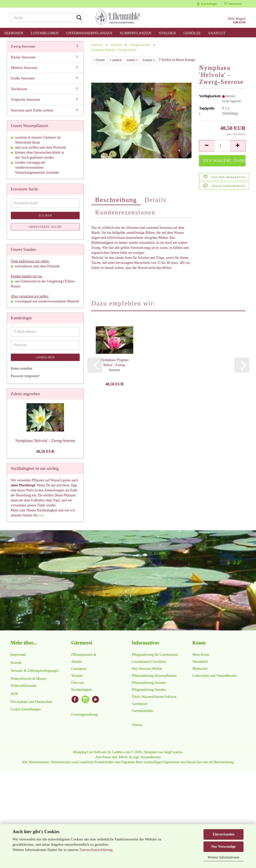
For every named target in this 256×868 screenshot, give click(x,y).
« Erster (99, 60)
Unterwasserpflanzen (89, 33)
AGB (14, 694)
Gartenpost (79, 669)
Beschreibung (116, 200)
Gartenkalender (142, 711)
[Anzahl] (222, 146)
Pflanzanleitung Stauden (149, 683)
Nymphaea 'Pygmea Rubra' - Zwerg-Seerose (114, 365)
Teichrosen (19, 89)
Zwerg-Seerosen (23, 47)
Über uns (78, 683)
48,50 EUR (45, 452)
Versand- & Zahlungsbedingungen (34, 671)
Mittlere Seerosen (24, 68)
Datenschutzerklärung (96, 850)
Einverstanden (223, 834)
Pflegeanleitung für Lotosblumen (155, 655)
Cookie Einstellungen (26, 710)
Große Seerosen (23, 78)
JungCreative (173, 752)
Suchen (45, 216)
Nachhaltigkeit (81, 690)
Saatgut (217, 33)
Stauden (167, 33)
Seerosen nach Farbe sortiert (32, 111)
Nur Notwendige (223, 847)
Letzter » (149, 60)
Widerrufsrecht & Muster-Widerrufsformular (29, 682)
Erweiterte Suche (45, 227)
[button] (206, 146)
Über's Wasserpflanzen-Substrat (154, 697)
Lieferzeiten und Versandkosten (215, 676)
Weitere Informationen (224, 857)
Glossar (137, 725)
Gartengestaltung (84, 715)
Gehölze (192, 33)
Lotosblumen (45, 33)
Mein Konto (201, 655)
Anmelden (45, 358)
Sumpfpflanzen (135, 33)
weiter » (132, 60)
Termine (77, 676)
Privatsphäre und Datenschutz (31, 702)
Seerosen (14, 33)
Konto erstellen (21, 369)
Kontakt (16, 663)
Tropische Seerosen (25, 100)
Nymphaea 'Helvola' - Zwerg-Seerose (45, 441)
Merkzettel (233, 4)
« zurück (116, 60)
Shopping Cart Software (90, 752)
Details (155, 200)
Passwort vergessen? (25, 376)
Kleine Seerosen (23, 57)
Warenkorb (200, 662)
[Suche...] (79, 18)
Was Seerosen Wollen (147, 669)
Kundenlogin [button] (207, 4)
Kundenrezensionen (125, 213)
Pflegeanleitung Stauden (149, 690)
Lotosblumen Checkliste (149, 662)
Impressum (18, 655)
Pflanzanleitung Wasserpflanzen (154, 676)
